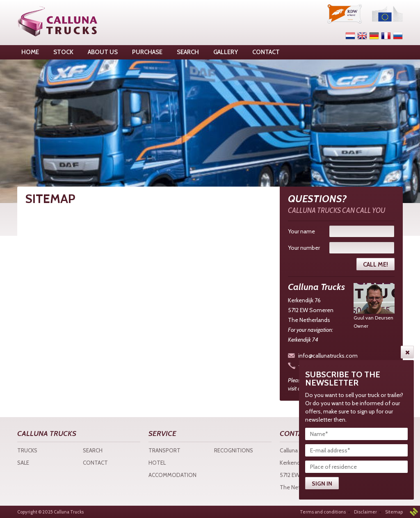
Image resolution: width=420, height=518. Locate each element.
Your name (301, 231)
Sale (23, 463)
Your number (304, 248)
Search (93, 450)
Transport (164, 450)
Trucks (27, 450)
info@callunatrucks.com (328, 356)
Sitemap (394, 512)
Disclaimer (365, 512)
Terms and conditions (323, 512)
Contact (95, 463)
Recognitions (234, 450)
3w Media (414, 512)
